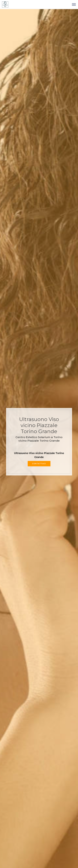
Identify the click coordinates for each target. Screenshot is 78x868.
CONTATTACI (39, 464)
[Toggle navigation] (74, 4)
